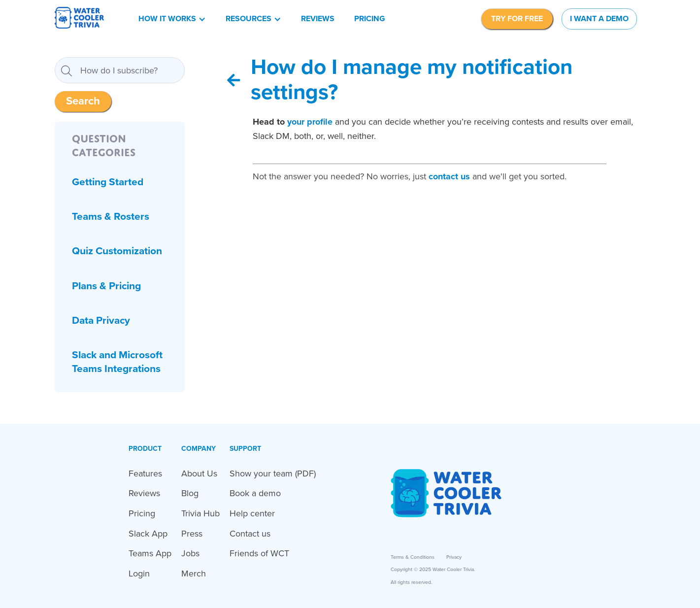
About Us (199, 473)
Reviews (318, 19)
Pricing (370, 19)
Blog (190, 493)
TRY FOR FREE (517, 19)
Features (145, 473)
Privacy (454, 557)
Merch (194, 574)
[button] (172, 19)
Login (139, 574)
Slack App (148, 534)
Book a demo (255, 493)
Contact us (250, 534)
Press (192, 534)
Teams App (150, 553)
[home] (79, 19)
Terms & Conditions (413, 557)
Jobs (190, 553)
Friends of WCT (259, 553)
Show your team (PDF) (273, 473)
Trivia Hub (200, 513)
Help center (252, 513)
